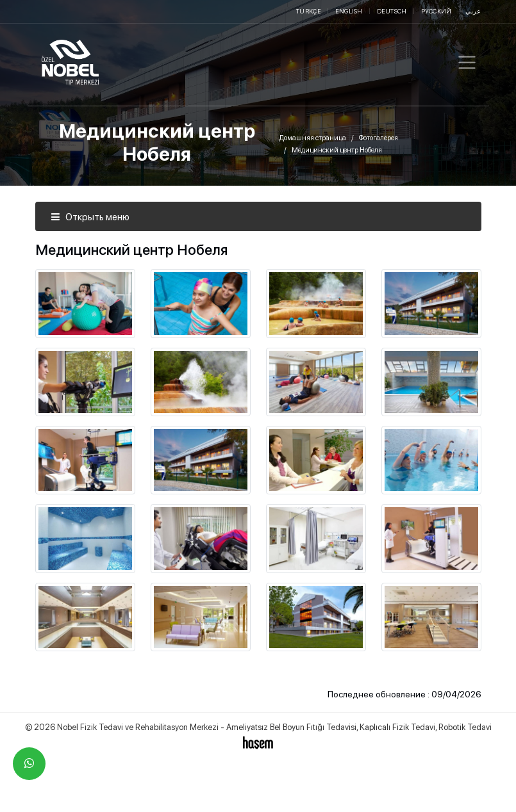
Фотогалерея (379, 138)
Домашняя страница (312, 138)
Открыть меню (90, 217)
